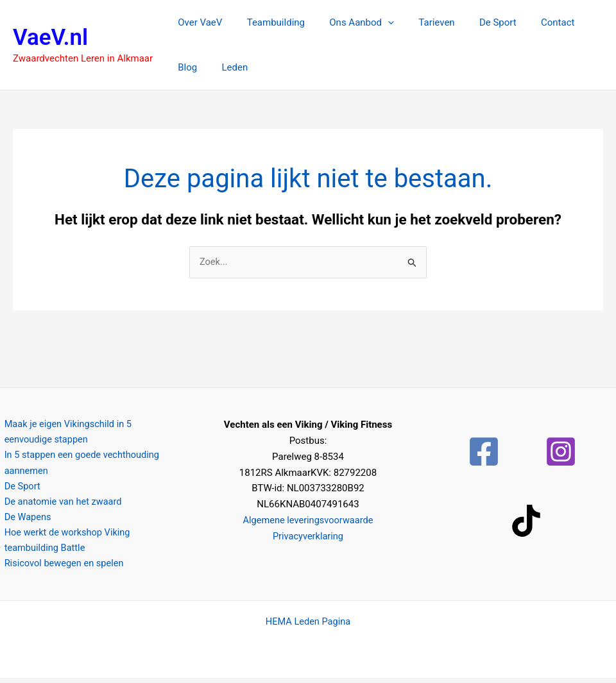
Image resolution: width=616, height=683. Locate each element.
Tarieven (418, 22)
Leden (188, 67)
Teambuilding (268, 22)
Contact (528, 22)
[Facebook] (484, 452)
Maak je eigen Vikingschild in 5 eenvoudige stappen (91, 433)
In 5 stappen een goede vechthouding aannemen (80, 465)
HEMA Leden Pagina (308, 627)
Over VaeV (197, 22)
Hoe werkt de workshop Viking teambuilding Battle (65, 544)
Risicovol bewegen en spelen (62, 568)
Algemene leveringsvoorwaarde (308, 521)
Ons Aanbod (349, 22)
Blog (574, 22)
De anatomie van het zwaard (61, 505)
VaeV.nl (50, 38)
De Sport (474, 22)
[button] (374, 22)
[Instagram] (561, 452)
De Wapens (24, 521)
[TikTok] (526, 521)
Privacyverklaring (308, 536)
